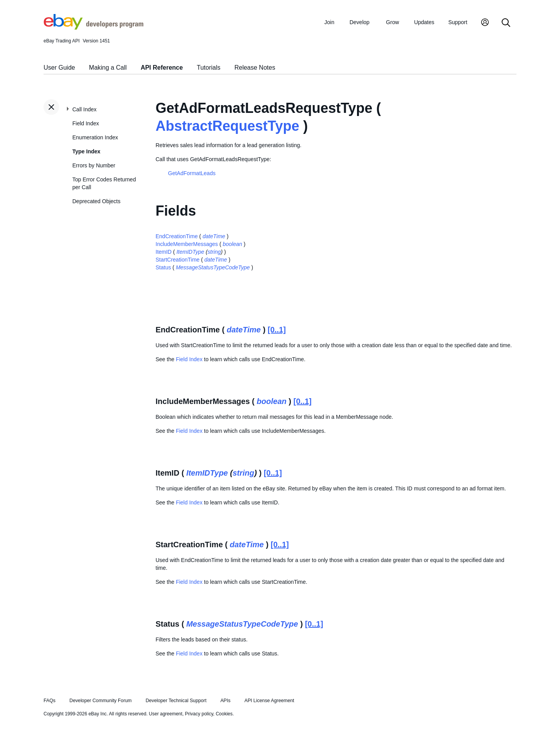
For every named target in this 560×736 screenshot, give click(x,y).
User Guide (59, 68)
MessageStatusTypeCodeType (213, 267)
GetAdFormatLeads (192, 173)
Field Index (86, 123)
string (214, 252)
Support (458, 22)
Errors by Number (94, 165)
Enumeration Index (95, 137)
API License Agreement (269, 701)
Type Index (86, 151)
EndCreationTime (177, 236)
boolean (233, 244)
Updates (424, 22)
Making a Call (108, 68)
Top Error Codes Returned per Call (104, 183)
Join (329, 22)
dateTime (214, 236)
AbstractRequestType (227, 126)
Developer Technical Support (176, 701)
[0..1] (277, 330)
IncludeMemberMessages (187, 244)
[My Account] (485, 23)
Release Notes (255, 68)
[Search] (506, 23)
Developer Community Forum (101, 701)
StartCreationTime (178, 260)
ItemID (164, 252)
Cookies (224, 714)
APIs (226, 701)
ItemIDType (190, 252)
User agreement (166, 714)
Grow (393, 22)
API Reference (162, 68)
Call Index (84, 109)
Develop (360, 22)
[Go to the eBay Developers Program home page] (94, 28)
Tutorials (209, 68)
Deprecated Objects (96, 201)
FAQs (50, 701)
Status (163, 267)
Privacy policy (199, 714)
